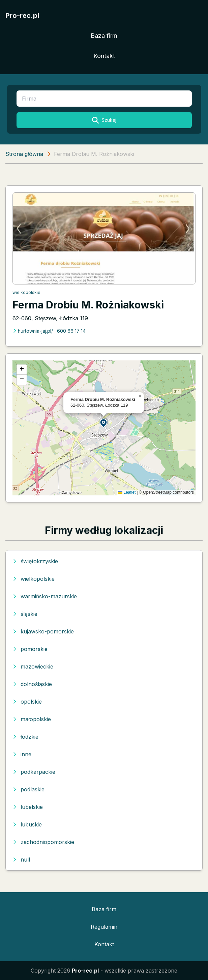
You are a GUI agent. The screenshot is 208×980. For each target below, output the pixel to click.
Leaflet (127, 492)
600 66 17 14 (71, 331)
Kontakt (104, 56)
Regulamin (104, 927)
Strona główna (24, 154)
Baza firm (104, 36)
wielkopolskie (26, 292)
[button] (104, 423)
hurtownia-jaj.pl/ (33, 331)
